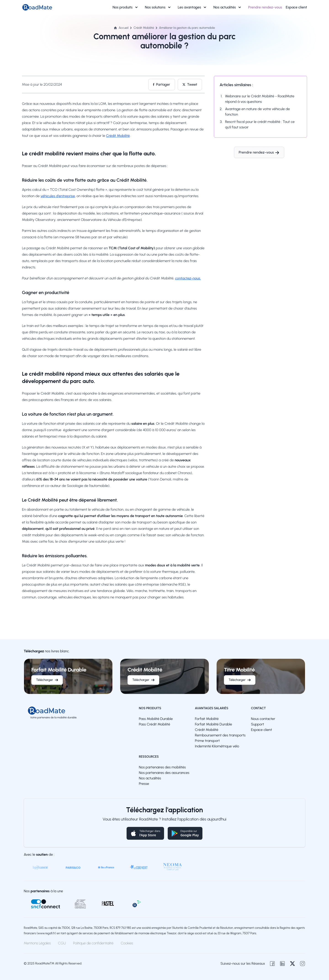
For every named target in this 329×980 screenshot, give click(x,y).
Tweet (190, 84)
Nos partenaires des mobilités (162, 767)
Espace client (262, 730)
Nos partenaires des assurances (164, 773)
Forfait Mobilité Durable (214, 724)
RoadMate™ (45, 963)
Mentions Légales (37, 943)
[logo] (54, 711)
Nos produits (125, 7)
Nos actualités (227, 7)
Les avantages (192, 7)
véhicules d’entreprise (58, 196)
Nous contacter (263, 719)
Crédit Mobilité (144, 28)
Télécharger (47, 680)
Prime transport (207, 741)
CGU (62, 943)
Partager (162, 84)
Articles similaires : (236, 85)
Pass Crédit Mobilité (155, 724)
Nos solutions (158, 7)
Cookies (127, 943)
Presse (144, 784)
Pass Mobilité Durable (156, 719)
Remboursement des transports (220, 735)
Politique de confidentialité (93, 943)
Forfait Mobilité (207, 719)
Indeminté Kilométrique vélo (217, 746)
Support (258, 724)
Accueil (121, 28)
